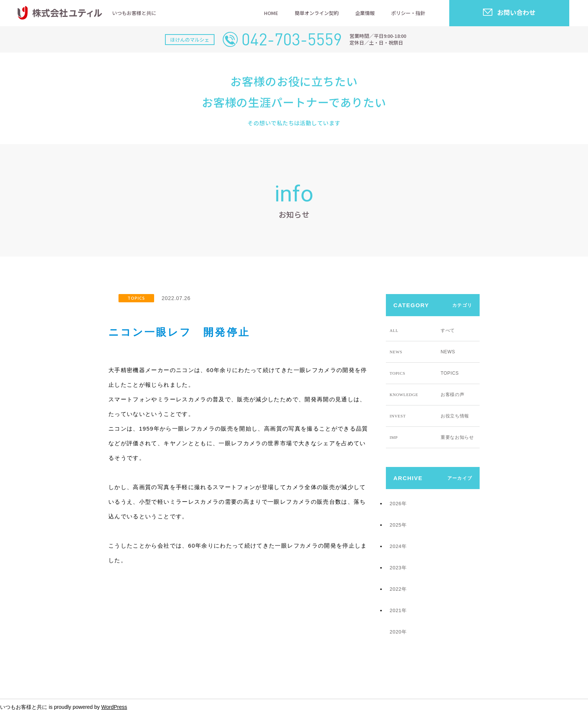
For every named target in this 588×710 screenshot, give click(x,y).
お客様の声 (427, 395)
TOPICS (136, 298)
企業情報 (365, 13)
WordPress (114, 707)
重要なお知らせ (432, 437)
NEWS (422, 352)
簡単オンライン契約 (317, 13)
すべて (422, 330)
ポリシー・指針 (408, 13)
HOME (271, 13)
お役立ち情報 (429, 416)
